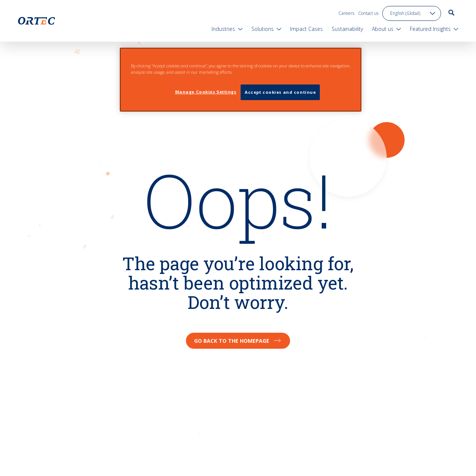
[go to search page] (451, 13)
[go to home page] (36, 21)
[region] (241, 80)
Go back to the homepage (238, 341)
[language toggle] (412, 13)
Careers (346, 13)
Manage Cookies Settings (206, 92)
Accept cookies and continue (280, 92)
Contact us (368, 13)
